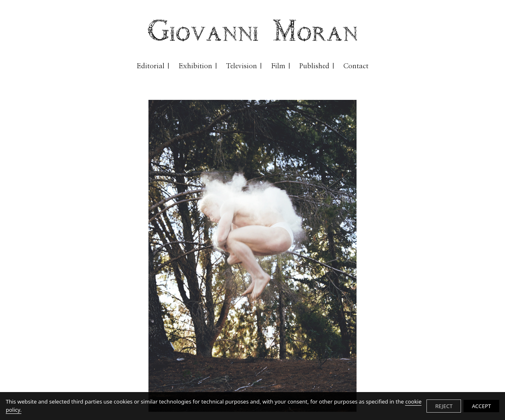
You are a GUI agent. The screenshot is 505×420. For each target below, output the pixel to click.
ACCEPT (481, 406)
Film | (281, 66)
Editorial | (153, 66)
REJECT (444, 406)
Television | (244, 66)
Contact (356, 66)
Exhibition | (198, 66)
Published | (317, 66)
